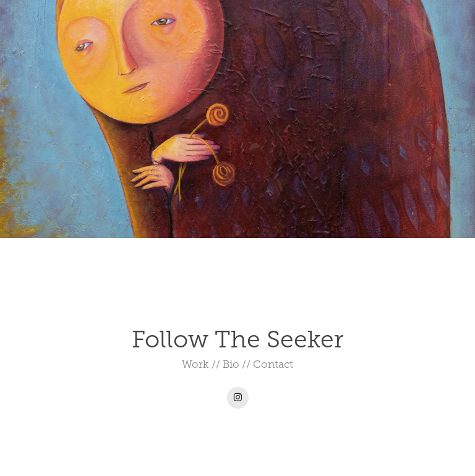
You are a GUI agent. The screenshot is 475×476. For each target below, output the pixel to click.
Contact (273, 364)
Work (195, 364)
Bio (231, 364)
